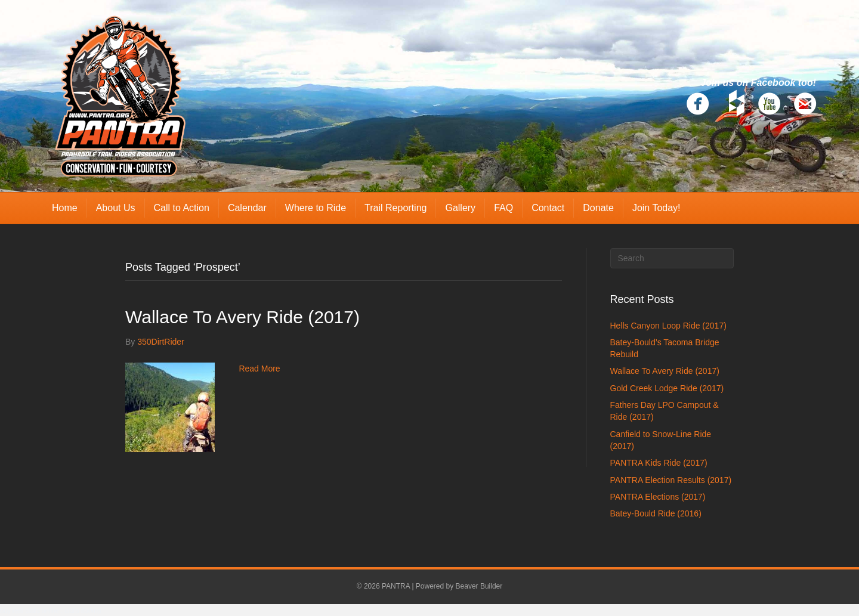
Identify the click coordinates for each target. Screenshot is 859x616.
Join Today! (656, 208)
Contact (548, 208)
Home (65, 208)
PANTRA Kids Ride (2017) (659, 463)
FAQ (503, 208)
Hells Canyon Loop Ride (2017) (668, 326)
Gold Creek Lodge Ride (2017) (667, 388)
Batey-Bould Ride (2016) (656, 513)
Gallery (460, 208)
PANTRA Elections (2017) (658, 497)
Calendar (247, 208)
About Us (116, 208)
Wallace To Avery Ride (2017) (242, 317)
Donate (598, 208)
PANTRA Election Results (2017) (671, 480)
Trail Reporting (395, 208)
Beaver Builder (479, 586)
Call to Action (182, 208)
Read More (259, 369)
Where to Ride (316, 208)
